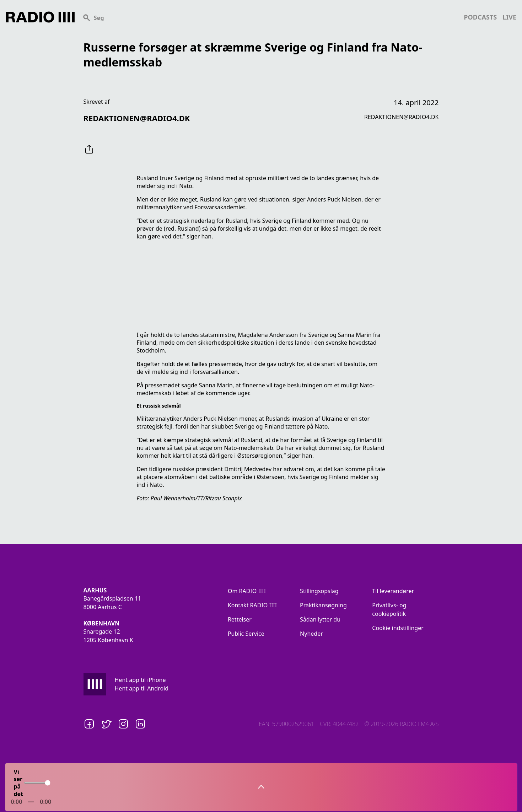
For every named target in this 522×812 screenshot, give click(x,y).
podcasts (480, 17)
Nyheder (311, 634)
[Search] (269, 17)
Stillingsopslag (319, 591)
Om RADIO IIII (247, 591)
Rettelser (240, 619)
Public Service (246, 634)
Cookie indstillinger (398, 628)
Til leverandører (393, 591)
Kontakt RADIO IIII (252, 605)
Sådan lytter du (320, 619)
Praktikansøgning (323, 605)
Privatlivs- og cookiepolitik (389, 609)
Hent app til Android (142, 688)
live (509, 17)
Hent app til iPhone (140, 680)
